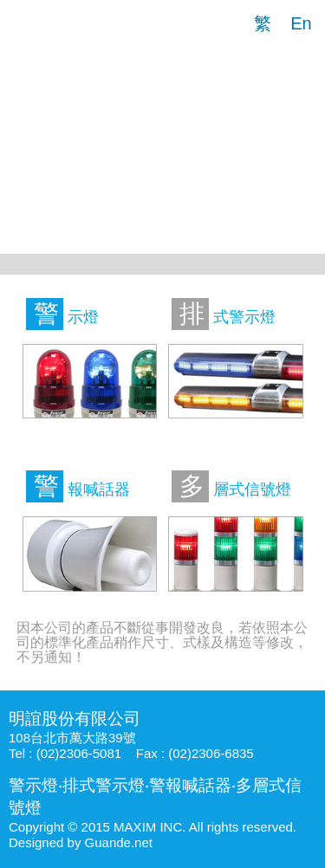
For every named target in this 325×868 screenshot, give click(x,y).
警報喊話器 (190, 785)
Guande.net (119, 842)
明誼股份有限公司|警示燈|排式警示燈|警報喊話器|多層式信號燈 (43, 22)
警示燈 (33, 785)
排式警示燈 (104, 785)
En (301, 23)
